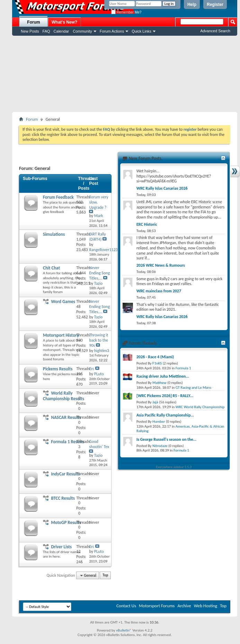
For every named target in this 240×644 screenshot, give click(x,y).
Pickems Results (58, 369)
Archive (184, 606)
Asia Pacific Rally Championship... (165, 415)
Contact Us (126, 606)
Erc (92, 369)
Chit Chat (51, 268)
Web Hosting (206, 606)
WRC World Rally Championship (200, 407)
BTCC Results (63, 498)
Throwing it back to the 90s (99, 340)
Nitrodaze (160, 446)
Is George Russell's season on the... (166, 439)
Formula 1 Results (68, 442)
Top (105, 576)
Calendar (61, 31)
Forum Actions (112, 31)
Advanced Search (215, 31)
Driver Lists (61, 547)
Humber (159, 422)
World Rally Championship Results (64, 396)
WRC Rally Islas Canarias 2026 (162, 188)
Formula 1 (183, 368)
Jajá (155, 402)
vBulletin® (124, 630)
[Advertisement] (125, 74)
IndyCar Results (65, 474)
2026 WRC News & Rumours (161, 265)
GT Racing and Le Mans (193, 388)
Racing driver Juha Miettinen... (163, 376)
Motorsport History (61, 335)
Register (215, 5)
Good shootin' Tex (99, 444)
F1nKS (157, 363)
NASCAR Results (66, 417)
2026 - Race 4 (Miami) (155, 357)
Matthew (159, 383)
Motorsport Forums (157, 606)
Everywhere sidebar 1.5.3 (174, 467)
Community (82, 31)
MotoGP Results (66, 522)
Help (192, 5)
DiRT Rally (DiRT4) (97, 237)
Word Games (63, 302)
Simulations (54, 234)
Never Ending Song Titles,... (99, 273)
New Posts (30, 31)
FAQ (46, 31)
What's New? (64, 22)
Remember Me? (126, 12)
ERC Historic (147, 224)
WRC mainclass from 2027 (159, 291)
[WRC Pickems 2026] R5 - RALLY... (165, 396)
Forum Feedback (58, 197)
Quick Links (141, 31)
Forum (33, 22)
